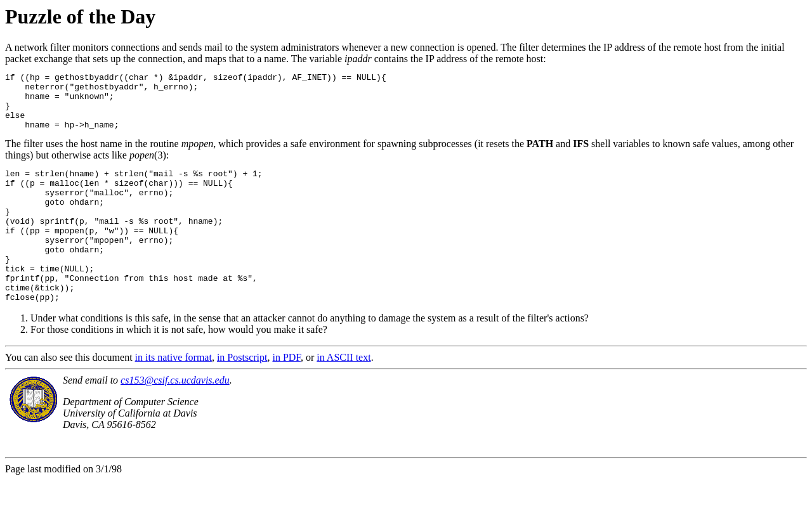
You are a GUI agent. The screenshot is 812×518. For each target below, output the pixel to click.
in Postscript (242, 395)
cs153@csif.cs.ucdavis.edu (175, 418)
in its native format (174, 395)
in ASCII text (344, 395)
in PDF (286, 395)
